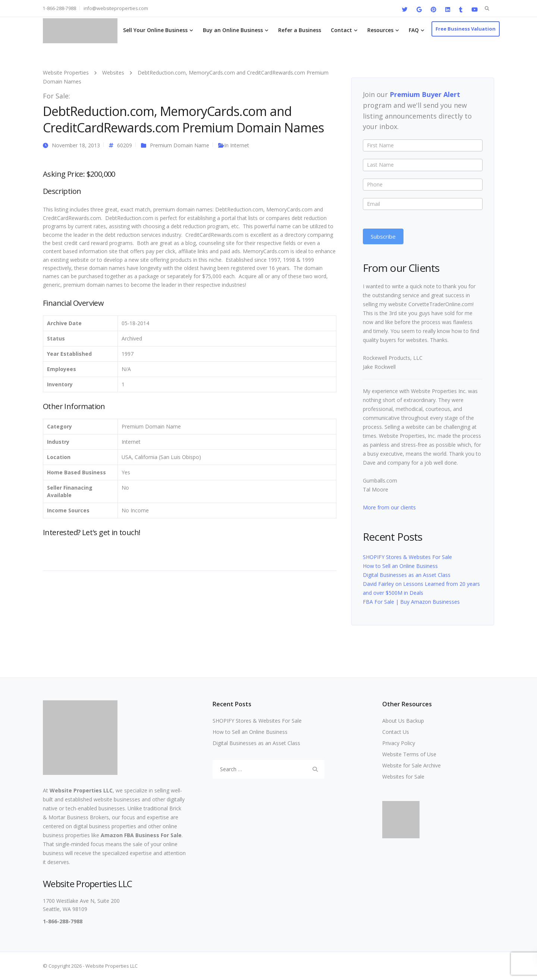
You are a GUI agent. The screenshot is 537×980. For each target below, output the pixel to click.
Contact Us (396, 732)
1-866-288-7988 (59, 8)
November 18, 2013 (76, 145)
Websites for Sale (403, 777)
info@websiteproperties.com (116, 8)
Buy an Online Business (233, 30)
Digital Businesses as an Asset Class (407, 575)
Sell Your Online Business (155, 30)
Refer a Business (300, 30)
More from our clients (389, 507)
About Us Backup (403, 721)
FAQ (414, 30)
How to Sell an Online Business (400, 566)
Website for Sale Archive (412, 765)
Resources (380, 30)
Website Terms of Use (409, 754)
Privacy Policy (399, 743)
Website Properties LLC (81, 790)
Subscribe (383, 236)
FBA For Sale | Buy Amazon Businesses (411, 602)
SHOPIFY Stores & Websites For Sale (407, 557)
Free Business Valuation (466, 29)
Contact (341, 30)
